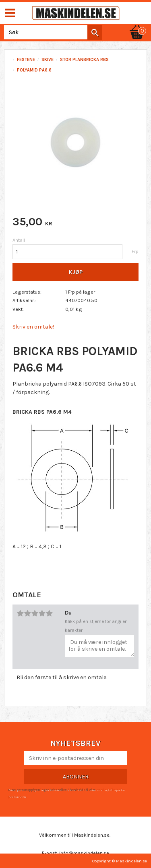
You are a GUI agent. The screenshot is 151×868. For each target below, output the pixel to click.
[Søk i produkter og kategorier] (51, 32)
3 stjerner (35, 613)
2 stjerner (27, 613)
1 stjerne (20, 613)
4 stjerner (42, 613)
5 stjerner (49, 613)
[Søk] (95, 33)
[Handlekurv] (137, 25)
